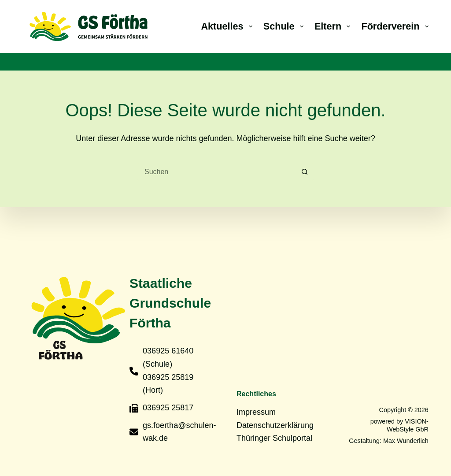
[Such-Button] (305, 172)
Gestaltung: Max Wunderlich (389, 441)
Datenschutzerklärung (275, 425)
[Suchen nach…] (217, 172)
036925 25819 (168, 377)
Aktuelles (229, 26)
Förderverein (395, 26)
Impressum (256, 412)
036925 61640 (168, 351)
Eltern (334, 26)
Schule (285, 26)
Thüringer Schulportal (274, 438)
